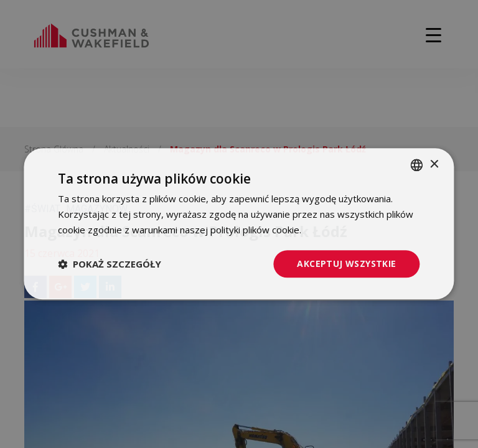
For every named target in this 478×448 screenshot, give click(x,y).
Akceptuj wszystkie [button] (346, 264)
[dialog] (239, 224)
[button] (110, 264)
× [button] (434, 165)
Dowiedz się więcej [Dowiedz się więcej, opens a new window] (344, 230)
